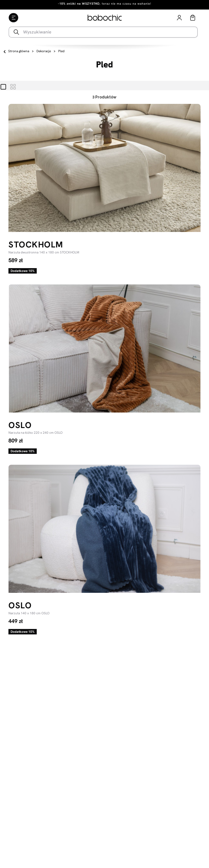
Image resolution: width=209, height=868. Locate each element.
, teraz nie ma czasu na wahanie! (105, 4)
